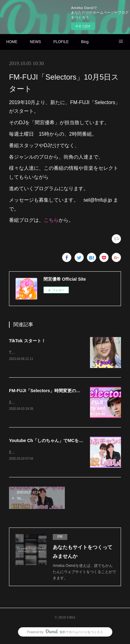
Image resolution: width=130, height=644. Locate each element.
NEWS (35, 42)
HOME (12, 42)
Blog (85, 42)
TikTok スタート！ (27, 341)
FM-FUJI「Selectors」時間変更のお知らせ (51, 391)
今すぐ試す (83, 26)
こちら (51, 220)
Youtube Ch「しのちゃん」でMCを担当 (48, 441)
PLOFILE (61, 42)
